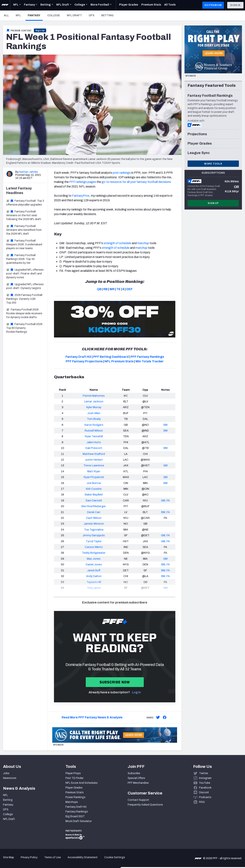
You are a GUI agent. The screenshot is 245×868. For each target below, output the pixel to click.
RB (105, 289)
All (6, 15)
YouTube (205, 783)
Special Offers (136, 778)
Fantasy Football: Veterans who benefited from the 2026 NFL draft (24, 230)
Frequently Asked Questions (145, 805)
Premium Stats (75, 792)
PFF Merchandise (138, 783)
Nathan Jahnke (29, 172)
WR (112, 289)
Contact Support (138, 800)
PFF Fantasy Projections (84, 361)
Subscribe (134, 773)
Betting (107, 15)
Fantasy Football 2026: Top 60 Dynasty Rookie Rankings (25, 328)
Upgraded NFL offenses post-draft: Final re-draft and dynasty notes (25, 274)
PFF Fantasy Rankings (147, 357)
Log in (136, 692)
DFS (92, 15)
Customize (213, 842)
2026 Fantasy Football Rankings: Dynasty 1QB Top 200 (24, 299)
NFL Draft (74, 15)
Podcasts (205, 797)
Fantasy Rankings (77, 812)
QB (99, 289)
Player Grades (74, 788)
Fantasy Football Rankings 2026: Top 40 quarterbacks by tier (21, 259)
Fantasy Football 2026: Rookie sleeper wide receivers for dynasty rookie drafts (24, 313)
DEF (129, 289)
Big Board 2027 (75, 816)
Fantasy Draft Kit (78, 357)
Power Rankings (75, 797)
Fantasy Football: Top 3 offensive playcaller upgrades (25, 203)
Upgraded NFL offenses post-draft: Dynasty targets (25, 286)
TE (118, 289)
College (54, 15)
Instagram (205, 778)
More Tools (213, 164)
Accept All (213, 829)
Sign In (235, 5)
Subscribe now (115, 682)
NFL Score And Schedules (82, 783)
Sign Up (40, 30)
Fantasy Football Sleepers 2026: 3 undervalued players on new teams (24, 244)
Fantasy (35, 15)
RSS (202, 802)
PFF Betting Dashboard (111, 357)
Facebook (205, 788)
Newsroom (10, 778)
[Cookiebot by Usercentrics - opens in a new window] (25, 861)
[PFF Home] (5, 5)
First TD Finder (74, 778)
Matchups (72, 802)
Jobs (6, 773)
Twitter (204, 773)
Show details (59, 860)
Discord (204, 792)
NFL (18, 15)
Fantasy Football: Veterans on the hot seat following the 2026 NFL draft (24, 215)
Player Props (73, 773)
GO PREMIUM (213, 5)
